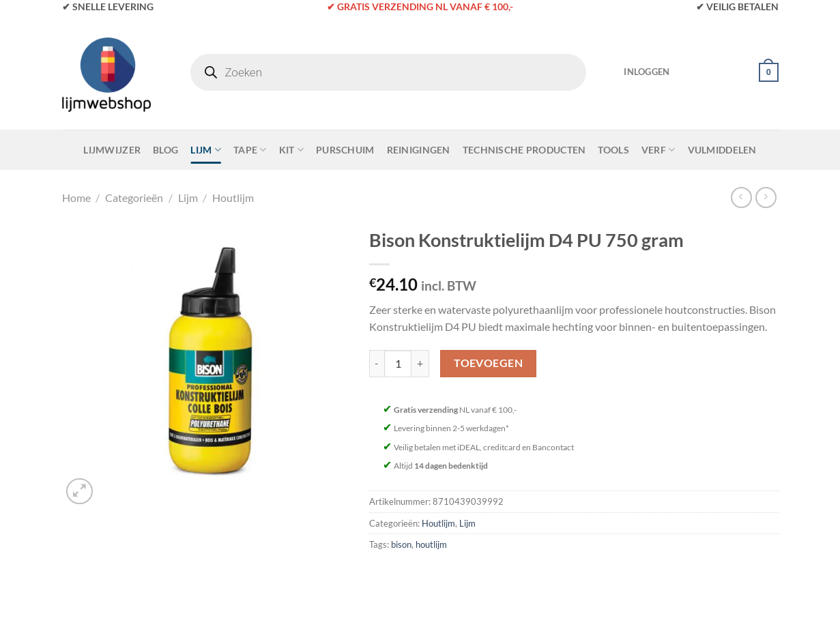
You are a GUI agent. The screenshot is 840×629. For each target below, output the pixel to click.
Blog (165, 150)
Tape (250, 150)
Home (76, 198)
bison (401, 544)
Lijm (206, 150)
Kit (291, 150)
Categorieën (134, 198)
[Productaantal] (398, 364)
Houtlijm (233, 198)
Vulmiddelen (722, 150)
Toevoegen (488, 363)
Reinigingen (419, 150)
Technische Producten (524, 150)
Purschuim (345, 150)
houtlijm (431, 544)
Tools (613, 150)
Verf (658, 150)
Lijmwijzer (112, 150)
